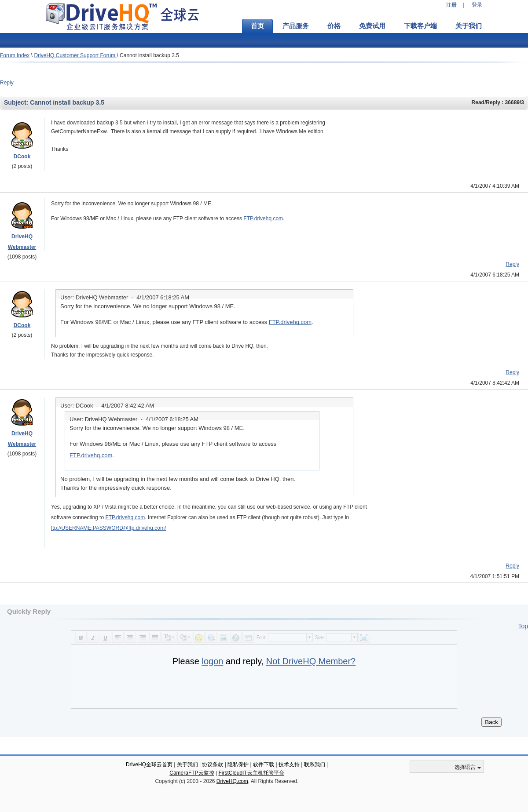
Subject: (17, 102)
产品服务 (296, 26)
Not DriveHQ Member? (311, 661)
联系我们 (315, 765)
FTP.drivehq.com (263, 218)
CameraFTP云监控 (192, 773)
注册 (451, 5)
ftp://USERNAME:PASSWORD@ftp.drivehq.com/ (108, 528)
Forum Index (15, 55)
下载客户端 (420, 26)
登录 (477, 5)
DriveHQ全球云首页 (149, 765)
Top (523, 626)
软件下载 (264, 765)
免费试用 (372, 26)
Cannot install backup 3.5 (149, 55)
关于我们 (469, 26)
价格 (334, 26)
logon (212, 661)
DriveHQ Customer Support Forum (75, 55)
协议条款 (213, 765)
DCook (22, 157)
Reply (7, 83)
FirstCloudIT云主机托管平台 (251, 773)
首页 (257, 26)
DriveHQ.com (232, 781)
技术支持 (289, 765)
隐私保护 (238, 765)
